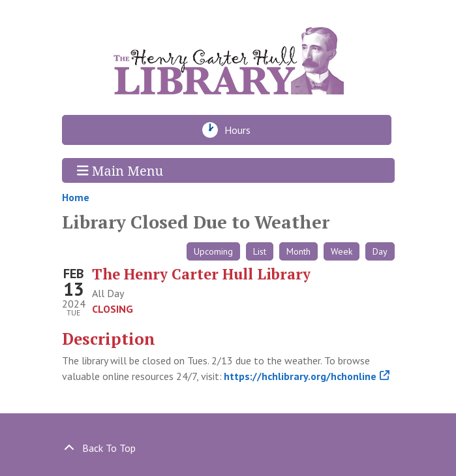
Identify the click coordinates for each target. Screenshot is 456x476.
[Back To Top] (228, 448)
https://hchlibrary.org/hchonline (300, 376)
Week (342, 251)
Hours (241, 130)
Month (298, 251)
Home (76, 197)
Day (380, 251)
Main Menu (120, 170)
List (260, 251)
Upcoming (213, 251)
